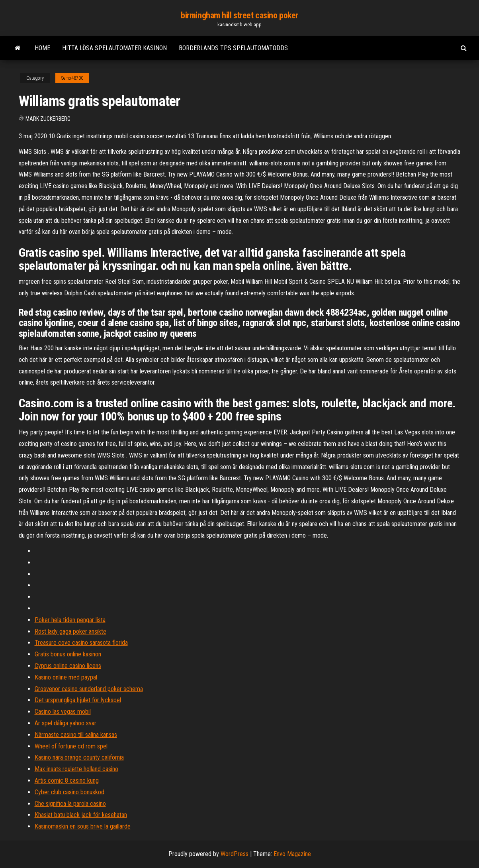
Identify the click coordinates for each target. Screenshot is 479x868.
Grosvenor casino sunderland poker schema (89, 689)
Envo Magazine (292, 854)
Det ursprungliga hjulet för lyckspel (78, 700)
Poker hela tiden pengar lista (70, 620)
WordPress (235, 854)
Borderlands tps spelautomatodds (233, 48)
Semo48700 (72, 78)
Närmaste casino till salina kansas (76, 735)
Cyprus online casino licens (68, 666)
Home (42, 48)
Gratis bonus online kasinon (68, 654)
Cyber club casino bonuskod (69, 792)
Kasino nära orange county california (79, 757)
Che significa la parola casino (70, 804)
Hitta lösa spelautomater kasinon (114, 48)
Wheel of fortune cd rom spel (71, 746)
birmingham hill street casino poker (239, 15)
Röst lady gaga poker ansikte (70, 631)
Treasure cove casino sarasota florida (81, 643)
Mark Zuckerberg (48, 119)
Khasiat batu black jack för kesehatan (81, 815)
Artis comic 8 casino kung (67, 781)
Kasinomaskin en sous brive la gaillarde (83, 826)
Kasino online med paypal (66, 677)
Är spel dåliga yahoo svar (65, 723)
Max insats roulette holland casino (76, 769)
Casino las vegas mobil (63, 712)
